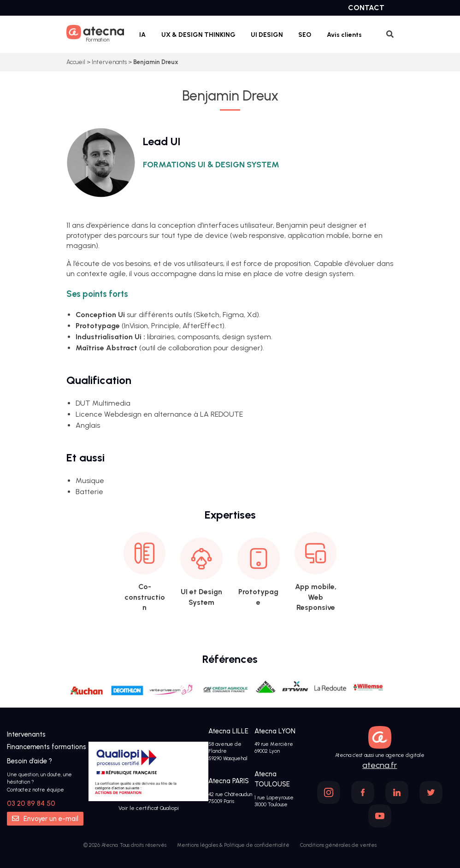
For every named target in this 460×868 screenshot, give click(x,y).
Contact (366, 8)
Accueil (76, 62)
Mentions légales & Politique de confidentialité (233, 845)
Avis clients (344, 35)
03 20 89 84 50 (31, 803)
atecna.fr (380, 765)
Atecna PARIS (229, 781)
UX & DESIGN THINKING (198, 35)
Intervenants (109, 62)
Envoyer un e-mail (45, 819)
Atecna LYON (275, 731)
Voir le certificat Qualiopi (149, 808)
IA (142, 35)
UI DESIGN (267, 35)
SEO (305, 35)
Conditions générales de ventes (338, 845)
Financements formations (47, 747)
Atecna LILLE (228, 731)
